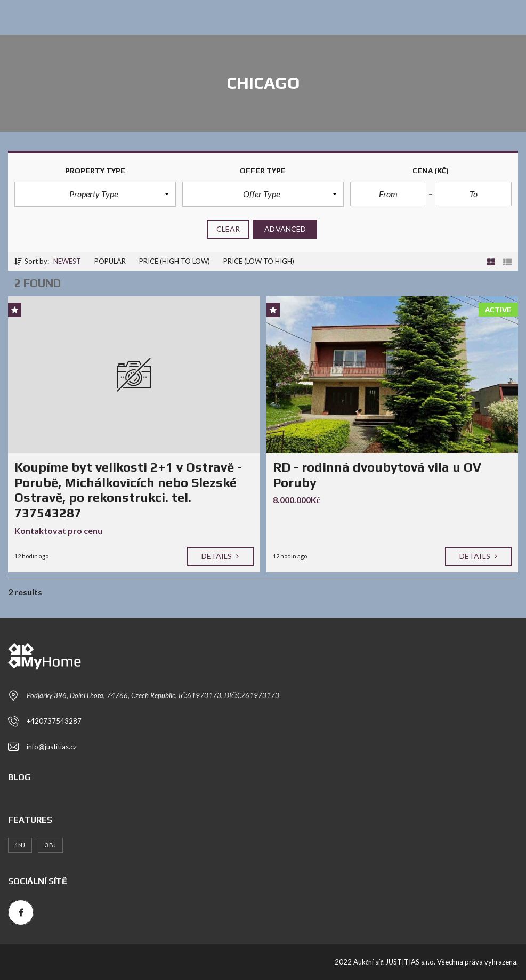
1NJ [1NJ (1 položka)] (20, 845)
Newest (67, 261)
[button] (95, 194)
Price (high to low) (175, 261)
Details (220, 556)
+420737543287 (54, 721)
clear (228, 229)
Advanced (285, 229)
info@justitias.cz (52, 747)
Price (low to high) (259, 261)
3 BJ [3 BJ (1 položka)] (50, 845)
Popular (110, 261)
